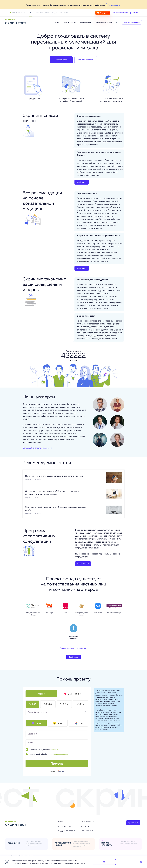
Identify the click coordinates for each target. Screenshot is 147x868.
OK (104, 862)
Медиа (55, 13)
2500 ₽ (64, 704)
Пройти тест (61, 60)
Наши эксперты (69, 22)
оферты (55, 750)
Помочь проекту (86, 60)
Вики (47, 13)
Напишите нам (86, 22)
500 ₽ (32, 704)
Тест (30, 13)
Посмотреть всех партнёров (74, 648)
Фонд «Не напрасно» (120, 13)
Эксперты (64, 13)
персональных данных (59, 754)
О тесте (56, 22)
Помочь (57, 763)
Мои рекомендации (132, 22)
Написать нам (83, 564)
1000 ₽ (48, 704)
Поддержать (103, 13)
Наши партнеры (87, 822)
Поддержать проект (104, 22)
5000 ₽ (80, 704)
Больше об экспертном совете (37, 448)
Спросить (39, 13)
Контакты (85, 826)
